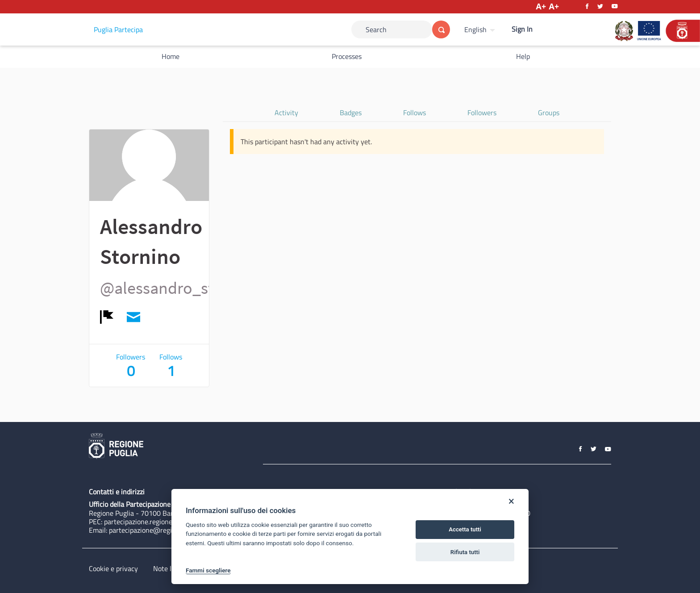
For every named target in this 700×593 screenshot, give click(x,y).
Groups (549, 113)
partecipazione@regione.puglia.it (159, 530)
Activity (286, 113)
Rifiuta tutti (465, 552)
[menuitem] (481, 29)
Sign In (522, 29)
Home (171, 56)
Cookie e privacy (113, 568)
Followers (482, 113)
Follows (415, 113)
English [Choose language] (475, 29)
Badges (351, 113)
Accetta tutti (465, 529)
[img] (107, 317)
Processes (347, 56)
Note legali (169, 568)
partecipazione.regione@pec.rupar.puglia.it (168, 522)
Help (523, 56)
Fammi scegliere (208, 570)
